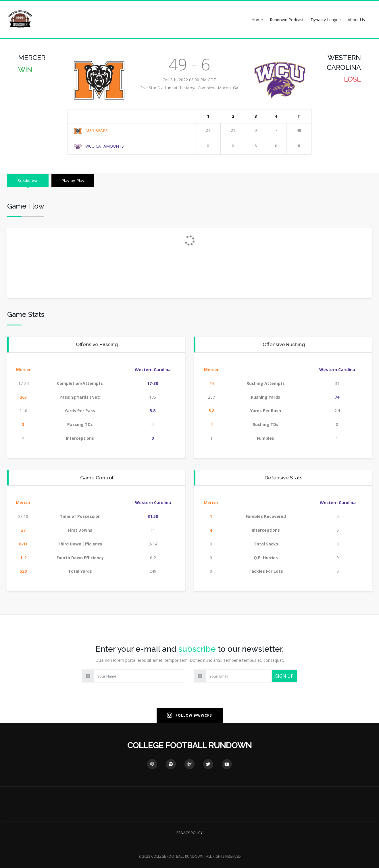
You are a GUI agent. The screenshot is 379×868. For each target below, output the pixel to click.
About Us (356, 20)
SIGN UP (284, 676)
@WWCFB (203, 715)
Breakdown (28, 181)
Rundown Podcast (287, 20)
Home (257, 20)
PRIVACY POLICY (190, 833)
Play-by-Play (73, 181)
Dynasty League (326, 20)
